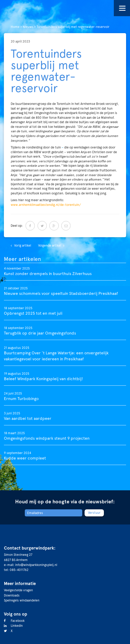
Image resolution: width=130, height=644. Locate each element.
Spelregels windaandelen (22, 600)
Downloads (12, 595)
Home (15, 27)
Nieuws (28, 27)
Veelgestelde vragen (18, 590)
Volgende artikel (50, 245)
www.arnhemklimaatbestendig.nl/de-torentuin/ (46, 205)
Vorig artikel (23, 245)
